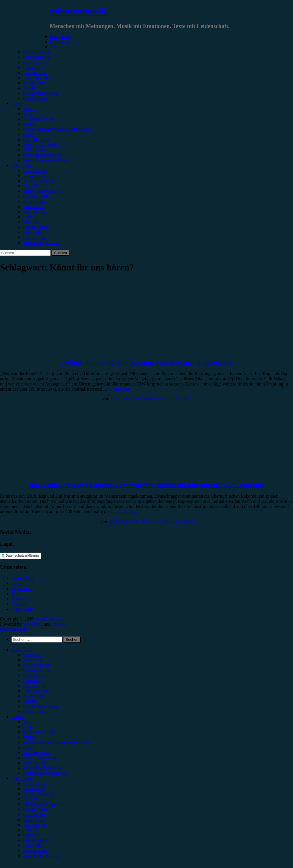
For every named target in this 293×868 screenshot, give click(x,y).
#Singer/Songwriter (41, 145)
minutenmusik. (79, 11)
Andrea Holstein (38, 181)
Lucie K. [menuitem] (31, 830)
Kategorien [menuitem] (22, 649)
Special (30, 88)
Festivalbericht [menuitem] (36, 670)
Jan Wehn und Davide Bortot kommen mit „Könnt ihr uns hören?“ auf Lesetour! (147, 485)
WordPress (33, 624)
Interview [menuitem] (32, 680)
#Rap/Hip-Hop (36, 140)
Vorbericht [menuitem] (32, 660)
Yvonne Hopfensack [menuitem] (41, 856)
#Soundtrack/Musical (42, 155)
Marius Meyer (36, 227)
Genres (18, 103)
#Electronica (34, 150)
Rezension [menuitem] (32, 655)
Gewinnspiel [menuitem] (34, 686)
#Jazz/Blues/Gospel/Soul (46, 160)
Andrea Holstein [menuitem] (38, 794)
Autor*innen (23, 165)
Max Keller (33, 232)
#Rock (29, 109)
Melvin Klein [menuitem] (35, 850)
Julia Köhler (34, 212)
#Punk (29, 134)
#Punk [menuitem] (29, 747)
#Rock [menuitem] (29, 722)
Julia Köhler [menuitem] (34, 825)
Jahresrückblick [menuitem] (37, 691)
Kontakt (19, 604)
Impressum (22, 589)
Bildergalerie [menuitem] (35, 711)
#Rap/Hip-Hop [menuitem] (36, 753)
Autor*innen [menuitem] (23, 778)
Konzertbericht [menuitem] (37, 665)
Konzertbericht (37, 52)
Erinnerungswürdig (41, 93)
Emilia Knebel (36, 196)
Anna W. (31, 186)
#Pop (28, 114)
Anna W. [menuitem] (31, 799)
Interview (32, 67)
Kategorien (60, 36)
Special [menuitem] (30, 701)
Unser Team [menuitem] (34, 783)
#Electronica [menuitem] (34, 763)
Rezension (59, 42)
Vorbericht (59, 47)
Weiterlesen (119, 389)
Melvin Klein (35, 237)
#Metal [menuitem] (29, 737)
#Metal (29, 124)
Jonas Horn (33, 206)
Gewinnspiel (34, 73)
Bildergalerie (35, 98)
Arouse (58, 624)
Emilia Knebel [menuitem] (36, 809)
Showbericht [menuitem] (34, 675)
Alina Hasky (34, 176)
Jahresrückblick (37, 78)
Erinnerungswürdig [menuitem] (41, 706)
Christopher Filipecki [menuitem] (42, 804)
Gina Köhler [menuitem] (34, 814)
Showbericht (34, 62)
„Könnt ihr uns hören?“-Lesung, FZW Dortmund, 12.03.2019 (147, 362)
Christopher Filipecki (42, 191)
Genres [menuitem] (18, 716)
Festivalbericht (36, 57)
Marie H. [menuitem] (31, 835)
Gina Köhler (34, 201)
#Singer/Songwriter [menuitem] (41, 758)
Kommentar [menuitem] (34, 696)
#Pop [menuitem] (28, 727)
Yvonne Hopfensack (41, 243)
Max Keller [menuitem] (33, 845)
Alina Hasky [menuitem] (34, 789)
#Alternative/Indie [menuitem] (40, 732)
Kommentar (34, 83)
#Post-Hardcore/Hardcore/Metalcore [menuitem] (56, 742)
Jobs (15, 594)
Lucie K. (31, 217)
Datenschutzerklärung (22, 555)
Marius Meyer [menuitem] (36, 840)
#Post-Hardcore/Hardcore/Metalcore (56, 129)
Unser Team (34, 170)
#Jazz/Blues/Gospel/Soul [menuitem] (46, 773)
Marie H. (31, 222)
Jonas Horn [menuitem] (33, 819)
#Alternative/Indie (40, 119)
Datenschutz (23, 578)
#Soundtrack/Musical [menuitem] (42, 768)
